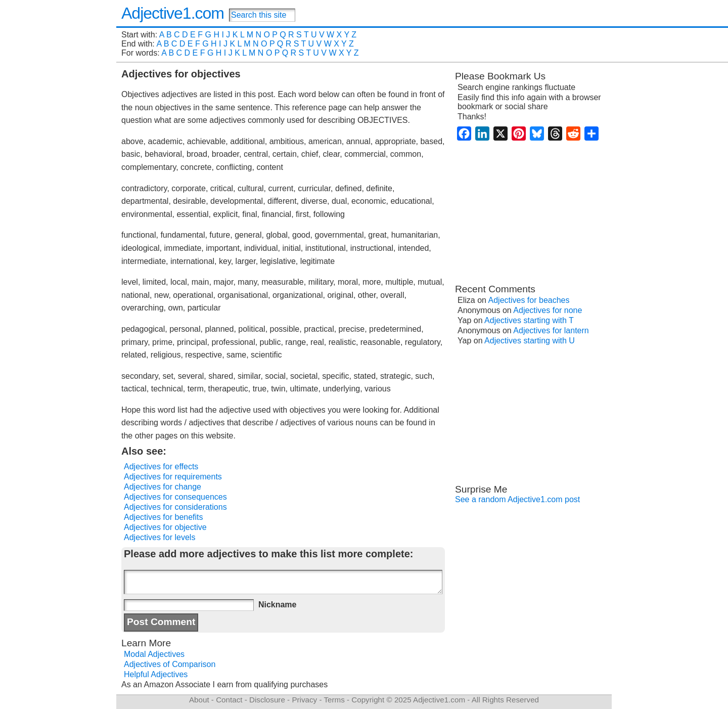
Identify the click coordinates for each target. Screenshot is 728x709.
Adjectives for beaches (529, 300)
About (199, 700)
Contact (229, 700)
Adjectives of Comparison (170, 664)
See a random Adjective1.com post (517, 499)
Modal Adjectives (154, 654)
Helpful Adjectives (156, 674)
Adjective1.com (173, 13)
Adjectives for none (548, 310)
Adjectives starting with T (529, 320)
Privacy (304, 700)
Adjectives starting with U (530, 341)
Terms (334, 700)
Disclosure (267, 700)
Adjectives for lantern (551, 330)
